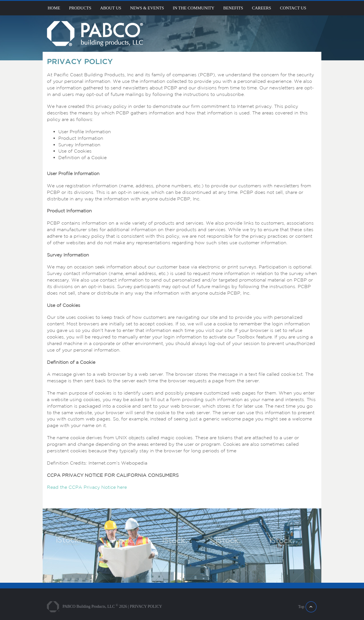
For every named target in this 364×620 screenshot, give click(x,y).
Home (54, 8)
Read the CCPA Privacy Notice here (87, 487)
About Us (111, 8)
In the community (194, 8)
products (80, 8)
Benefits (233, 8)
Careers (262, 8)
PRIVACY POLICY (146, 606)
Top (301, 607)
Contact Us (293, 8)
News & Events (147, 8)
